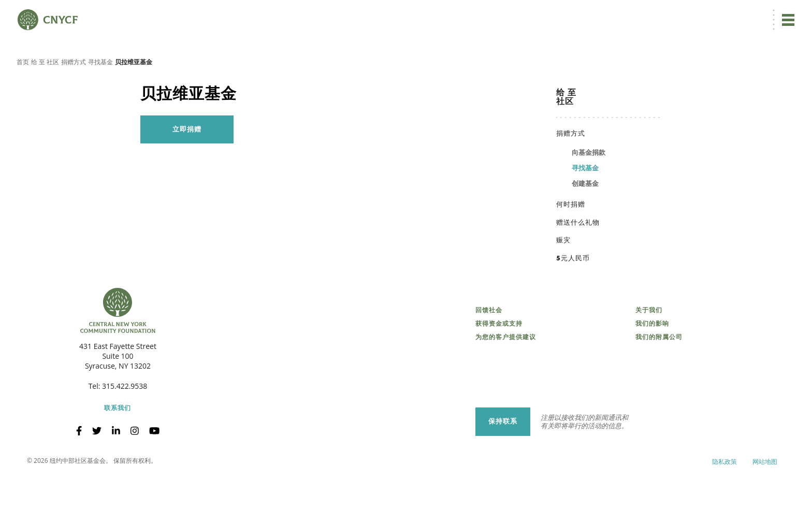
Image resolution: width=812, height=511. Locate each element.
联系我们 (118, 442)
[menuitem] (616, 14)
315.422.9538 (125, 420)
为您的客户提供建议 (506, 371)
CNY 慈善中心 (743, 14)
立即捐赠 (578, 13)
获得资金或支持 (499, 358)
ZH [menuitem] (617, 14)
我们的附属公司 (659, 371)
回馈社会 (489, 344)
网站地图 (765, 495)
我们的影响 (652, 358)
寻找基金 (100, 96)
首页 (23, 96)
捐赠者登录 (656, 14)
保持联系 (503, 455)
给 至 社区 (45, 96)
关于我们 (649, 344)
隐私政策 (724, 495)
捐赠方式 (74, 96)
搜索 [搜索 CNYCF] (784, 13)
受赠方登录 (698, 14)
